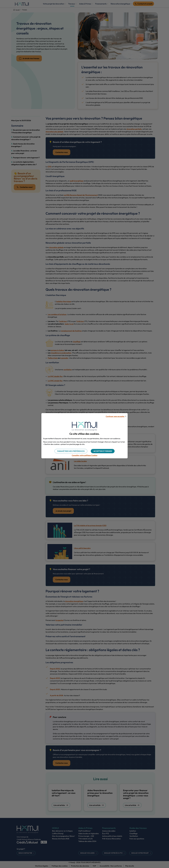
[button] (103, 451)
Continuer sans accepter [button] (115, 416)
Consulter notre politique (85, 455)
